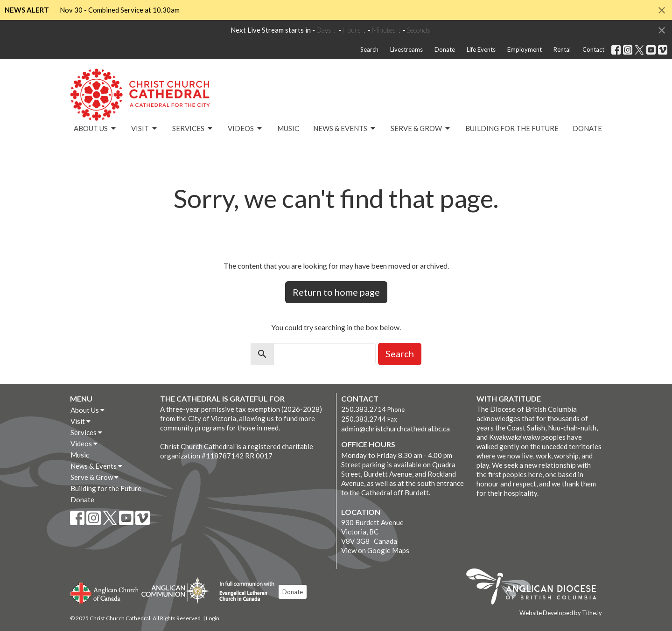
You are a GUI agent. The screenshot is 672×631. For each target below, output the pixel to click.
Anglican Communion (176, 590)
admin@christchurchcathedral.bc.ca (395, 429)
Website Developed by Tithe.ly (561, 613)
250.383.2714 (364, 409)
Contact (593, 49)
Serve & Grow (421, 129)
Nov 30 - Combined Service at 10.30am (120, 10)
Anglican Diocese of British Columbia (536, 588)
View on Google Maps (375, 550)
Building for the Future (512, 128)
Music (288, 128)
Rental (562, 49)
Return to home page (336, 292)
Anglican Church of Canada (105, 592)
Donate (445, 49)
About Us (95, 129)
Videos (245, 129)
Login (213, 618)
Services (193, 129)
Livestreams (406, 49)
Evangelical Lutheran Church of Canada (243, 592)
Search (369, 49)
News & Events (345, 129)
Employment (525, 49)
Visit (145, 129)
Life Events (481, 49)
